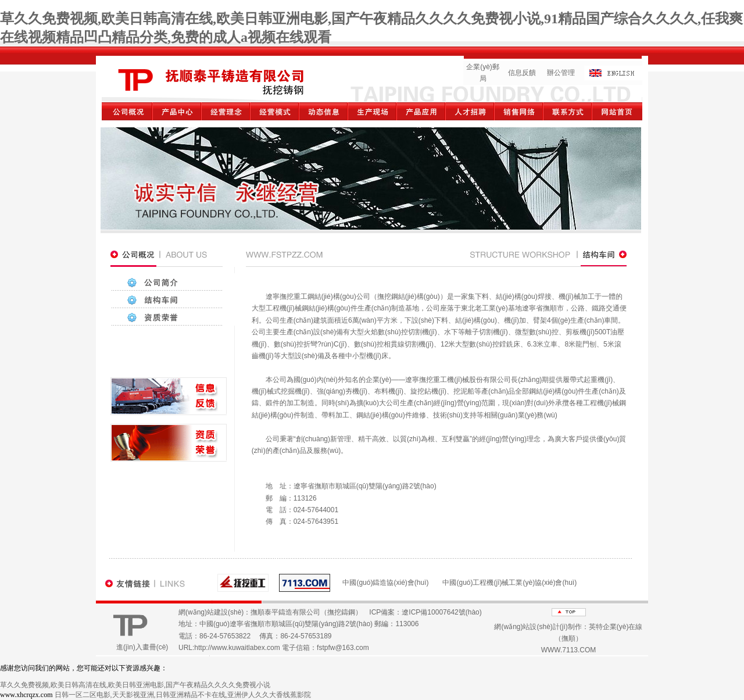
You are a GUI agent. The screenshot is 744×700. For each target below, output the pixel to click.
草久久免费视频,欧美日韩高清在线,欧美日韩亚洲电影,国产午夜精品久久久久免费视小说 (135, 685)
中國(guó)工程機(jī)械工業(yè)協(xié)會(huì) (509, 583)
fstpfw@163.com (343, 648)
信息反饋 (522, 73)
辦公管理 (561, 73)
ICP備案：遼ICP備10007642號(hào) (425, 612)
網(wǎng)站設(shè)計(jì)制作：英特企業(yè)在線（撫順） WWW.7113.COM (568, 639)
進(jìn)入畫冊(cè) (142, 647)
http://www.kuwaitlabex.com (237, 648)
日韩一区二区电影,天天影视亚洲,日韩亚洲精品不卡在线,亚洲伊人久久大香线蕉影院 (183, 695)
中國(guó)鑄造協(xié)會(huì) (385, 583)
